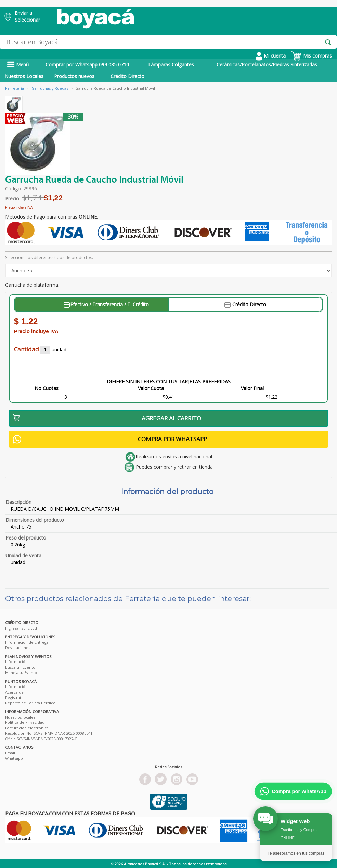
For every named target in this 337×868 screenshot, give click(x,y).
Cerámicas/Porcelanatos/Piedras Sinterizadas (267, 65)
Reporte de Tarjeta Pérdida (30, 703)
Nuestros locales (20, 717)
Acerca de (14, 692)
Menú (18, 65)
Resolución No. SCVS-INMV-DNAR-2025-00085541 (49, 733)
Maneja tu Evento (21, 673)
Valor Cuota (151, 388)
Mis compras (312, 56)
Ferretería (15, 88)
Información (16, 662)
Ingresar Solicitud (21, 628)
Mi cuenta (271, 56)
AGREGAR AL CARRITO (107, 418)
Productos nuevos (74, 76)
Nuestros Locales (24, 76)
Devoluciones (18, 648)
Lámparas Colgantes (171, 65)
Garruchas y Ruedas (50, 88)
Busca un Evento (20, 667)
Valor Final (252, 388)
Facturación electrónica (27, 728)
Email (10, 753)
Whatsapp (14, 758)
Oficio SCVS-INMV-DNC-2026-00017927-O (41, 739)
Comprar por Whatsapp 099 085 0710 (87, 65)
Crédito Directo (127, 76)
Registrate (14, 698)
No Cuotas (47, 388)
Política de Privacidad (25, 722)
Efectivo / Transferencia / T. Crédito (106, 304)
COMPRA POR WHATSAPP (110, 439)
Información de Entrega (27, 642)
